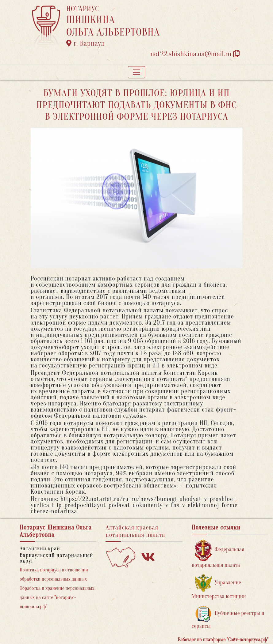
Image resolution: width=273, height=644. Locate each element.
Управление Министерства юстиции (219, 587)
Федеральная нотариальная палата (218, 554)
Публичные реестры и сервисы (228, 617)
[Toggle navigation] (136, 72)
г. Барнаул (85, 43)
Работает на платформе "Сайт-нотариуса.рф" (223, 640)
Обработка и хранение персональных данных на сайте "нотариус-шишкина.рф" (57, 597)
